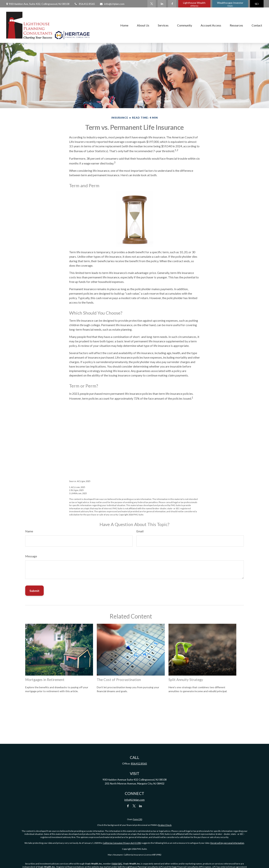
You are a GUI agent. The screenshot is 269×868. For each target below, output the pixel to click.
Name (29, 531)
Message (31, 556)
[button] (124, 25)
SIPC (120, 864)
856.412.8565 (85, 4)
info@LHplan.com (112, 4)
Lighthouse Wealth (194, 4)
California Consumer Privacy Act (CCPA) (122, 843)
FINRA (114, 864)
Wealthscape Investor (230, 4)
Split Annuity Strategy (186, 680)
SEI (257, 4)
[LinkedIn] (162, 4)
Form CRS (138, 819)
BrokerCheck (165, 825)
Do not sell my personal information (227, 843)
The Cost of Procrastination (119, 680)
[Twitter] (152, 4)
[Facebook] (172, 4)
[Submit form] (34, 591)
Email (140, 531)
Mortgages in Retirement (45, 680)
